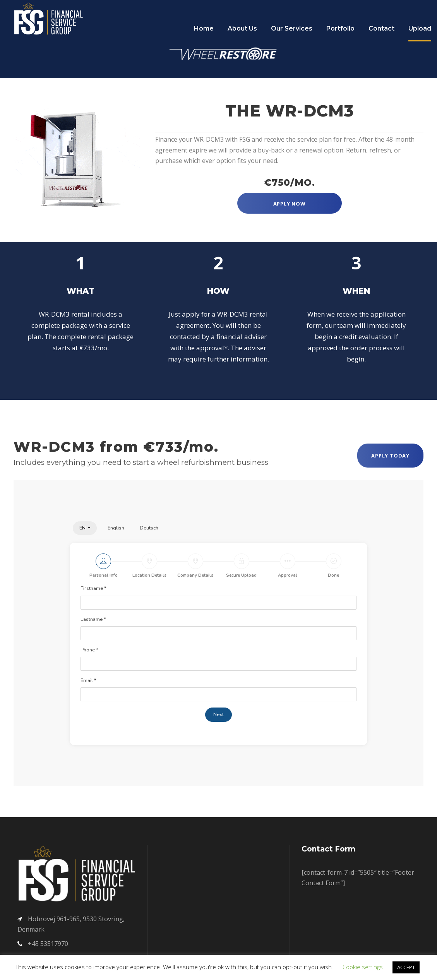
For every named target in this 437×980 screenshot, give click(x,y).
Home (204, 28)
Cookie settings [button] (363, 967)
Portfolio (340, 28)
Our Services (292, 28)
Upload (420, 28)
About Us (242, 28)
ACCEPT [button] (406, 967)
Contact (381, 28)
